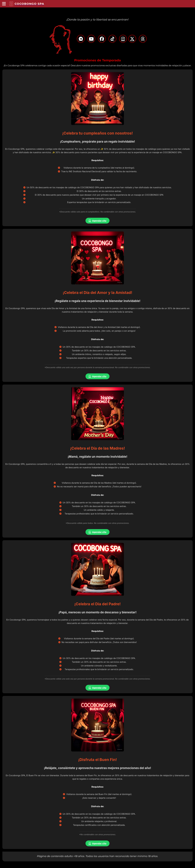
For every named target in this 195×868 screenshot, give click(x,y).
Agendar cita (97, 221)
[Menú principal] (4, 4)
